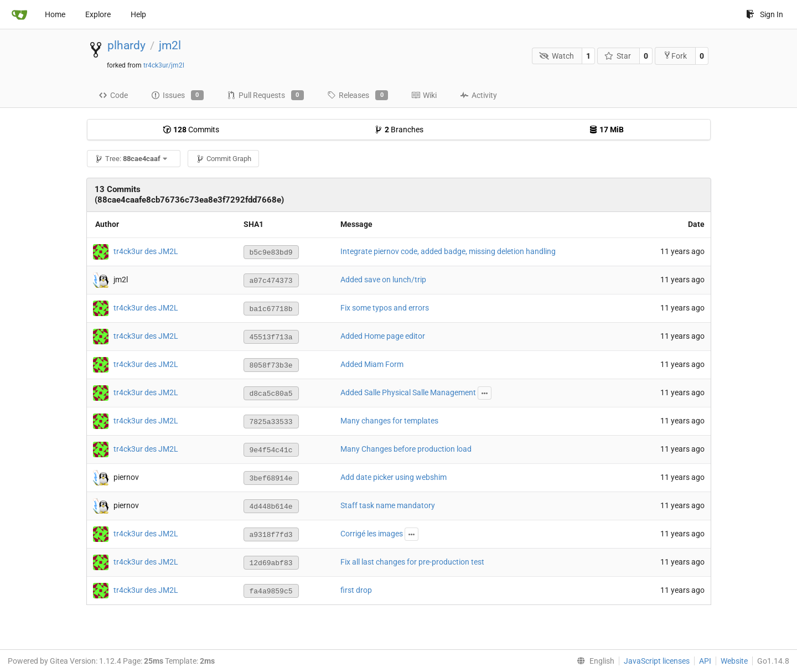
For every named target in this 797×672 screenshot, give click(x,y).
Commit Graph (224, 159)
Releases (358, 95)
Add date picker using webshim (394, 477)
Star (618, 56)
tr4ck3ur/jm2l (164, 65)
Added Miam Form (372, 364)
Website (734, 661)
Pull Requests (265, 95)
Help (138, 14)
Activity (478, 95)
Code (113, 95)
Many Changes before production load (406, 449)
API (705, 661)
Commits (191, 130)
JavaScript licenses (657, 661)
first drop (356, 590)
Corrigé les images (372, 534)
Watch (557, 56)
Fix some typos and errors (385, 308)
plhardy (126, 45)
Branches (399, 130)
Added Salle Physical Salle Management (408, 392)
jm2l (170, 45)
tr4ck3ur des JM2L (146, 251)
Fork (675, 56)
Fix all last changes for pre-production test (412, 562)
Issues (177, 95)
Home (55, 14)
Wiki (424, 95)
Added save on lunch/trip (383, 280)
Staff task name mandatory (388, 505)
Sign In (765, 14)
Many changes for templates (389, 421)
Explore (98, 14)
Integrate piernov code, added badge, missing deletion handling (448, 251)
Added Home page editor (383, 336)
